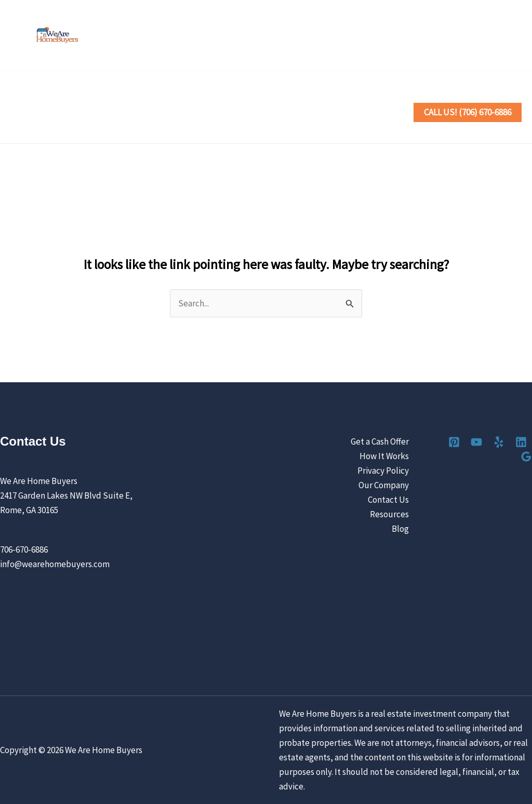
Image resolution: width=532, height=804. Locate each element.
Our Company (390, 485)
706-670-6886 (24, 550)
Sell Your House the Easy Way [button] (119, 97)
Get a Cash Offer (386, 441)
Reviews (343, 97)
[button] (174, 97)
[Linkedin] (492, 36)
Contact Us (118, 128)
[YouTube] (447, 36)
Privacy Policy (389, 471)
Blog (407, 529)
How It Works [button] (226, 97)
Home (31, 97)
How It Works (390, 456)
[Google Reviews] (515, 36)
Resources (396, 514)
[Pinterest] (424, 36)
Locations (292, 97)
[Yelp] (469, 36)
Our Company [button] (50, 128)
